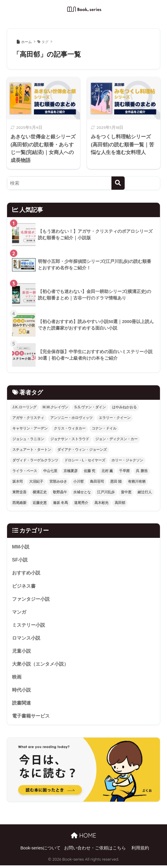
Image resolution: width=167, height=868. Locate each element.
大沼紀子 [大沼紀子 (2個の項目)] (36, 482)
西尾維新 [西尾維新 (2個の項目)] (19, 503)
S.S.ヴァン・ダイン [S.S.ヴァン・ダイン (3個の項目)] (90, 407)
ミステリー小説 (30, 626)
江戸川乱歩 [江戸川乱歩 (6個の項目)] (106, 492)
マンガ (20, 613)
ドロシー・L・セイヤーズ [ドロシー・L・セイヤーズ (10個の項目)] (85, 460)
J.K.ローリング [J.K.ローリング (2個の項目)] (24, 407)
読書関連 (22, 705)
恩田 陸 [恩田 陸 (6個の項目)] (116, 482)
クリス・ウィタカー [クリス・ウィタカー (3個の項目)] (70, 428)
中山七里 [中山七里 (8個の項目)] (50, 471)
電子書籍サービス (32, 718)
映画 (17, 678)
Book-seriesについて (40, 851)
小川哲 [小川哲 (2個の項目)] (79, 482)
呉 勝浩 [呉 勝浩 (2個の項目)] (142, 471)
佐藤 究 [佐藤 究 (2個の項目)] (90, 471)
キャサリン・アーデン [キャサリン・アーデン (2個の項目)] (30, 428)
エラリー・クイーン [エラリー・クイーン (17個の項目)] (115, 418)
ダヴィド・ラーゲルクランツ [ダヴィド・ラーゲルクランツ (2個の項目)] (35, 460)
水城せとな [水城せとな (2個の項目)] (82, 492)
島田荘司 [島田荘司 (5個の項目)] (97, 482)
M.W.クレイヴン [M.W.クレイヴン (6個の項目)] (55, 407)
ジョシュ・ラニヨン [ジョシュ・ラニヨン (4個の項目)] (28, 439)
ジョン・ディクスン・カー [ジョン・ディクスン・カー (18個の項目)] (116, 439)
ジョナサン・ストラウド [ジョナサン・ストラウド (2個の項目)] (70, 439)
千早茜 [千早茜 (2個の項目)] (124, 471)
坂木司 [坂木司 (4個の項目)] (18, 482)
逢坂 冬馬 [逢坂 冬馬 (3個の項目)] (60, 503)
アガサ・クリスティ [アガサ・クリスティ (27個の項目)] (28, 418)
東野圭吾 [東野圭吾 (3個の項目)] (19, 492)
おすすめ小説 (27, 573)
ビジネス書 (25, 586)
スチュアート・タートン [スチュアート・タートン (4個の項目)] (32, 450)
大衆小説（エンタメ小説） (42, 665)
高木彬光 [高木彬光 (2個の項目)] (101, 503)
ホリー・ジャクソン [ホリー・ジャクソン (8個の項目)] (127, 460)
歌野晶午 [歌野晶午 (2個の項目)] (60, 492)
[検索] (118, 183)
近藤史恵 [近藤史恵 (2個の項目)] (40, 503)
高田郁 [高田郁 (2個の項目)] (120, 503)
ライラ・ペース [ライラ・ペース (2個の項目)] (25, 471)
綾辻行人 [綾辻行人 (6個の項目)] (145, 492)
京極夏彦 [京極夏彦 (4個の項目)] (71, 471)
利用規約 (140, 851)
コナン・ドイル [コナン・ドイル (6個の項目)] (104, 428)
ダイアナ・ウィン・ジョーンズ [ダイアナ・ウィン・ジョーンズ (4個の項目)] (82, 450)
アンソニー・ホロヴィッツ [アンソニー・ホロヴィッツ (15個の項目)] (71, 418)
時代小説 (22, 692)
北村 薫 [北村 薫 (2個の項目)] (107, 471)
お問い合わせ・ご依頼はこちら (95, 851)
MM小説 (21, 547)
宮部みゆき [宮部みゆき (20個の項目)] (58, 482)
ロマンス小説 (27, 639)
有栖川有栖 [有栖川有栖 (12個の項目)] (137, 482)
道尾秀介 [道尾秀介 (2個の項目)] (81, 503)
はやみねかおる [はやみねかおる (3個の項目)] (124, 407)
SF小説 (20, 560)
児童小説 (22, 652)
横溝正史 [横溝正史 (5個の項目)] (40, 492)
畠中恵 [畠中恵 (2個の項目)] (126, 492)
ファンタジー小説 (32, 599)
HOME (83, 838)
